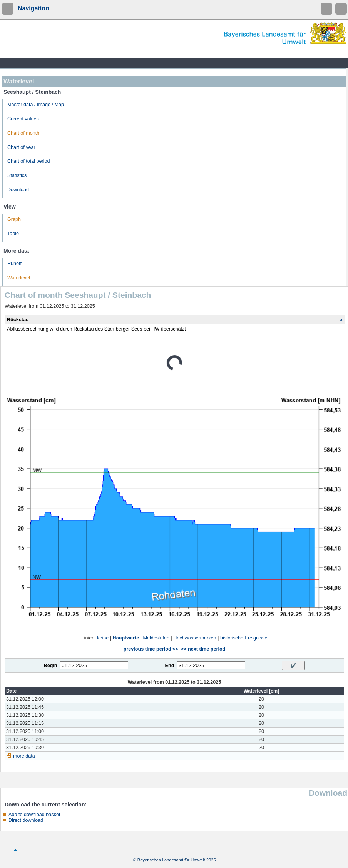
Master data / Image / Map (36, 105)
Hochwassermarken (195, 638)
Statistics (17, 175)
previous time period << (151, 649)
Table (13, 234)
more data (24, 756)
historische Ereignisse (244, 638)
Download (18, 190)
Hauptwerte (126, 638)
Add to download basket (34, 815)
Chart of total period (29, 161)
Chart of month (23, 133)
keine (103, 638)
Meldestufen (156, 638)
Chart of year (21, 147)
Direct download (26, 820)
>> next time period (203, 649)
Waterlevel (19, 278)
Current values (23, 119)
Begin (51, 666)
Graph (14, 219)
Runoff (14, 264)
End (170, 666)
